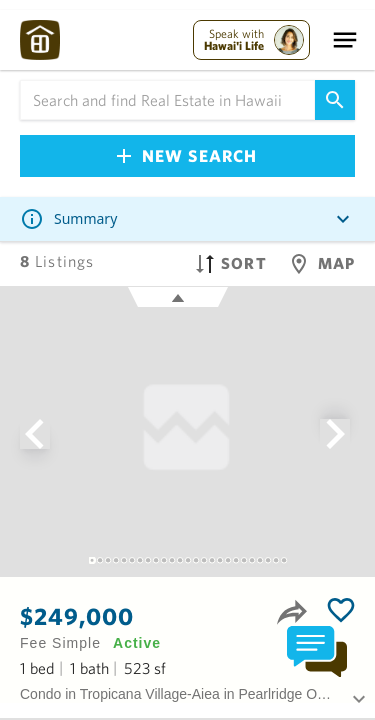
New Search (187, 155)
